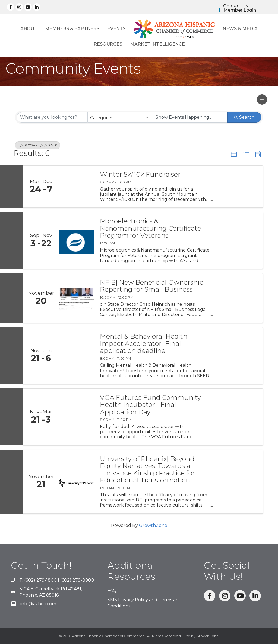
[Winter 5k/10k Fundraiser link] (77, 187)
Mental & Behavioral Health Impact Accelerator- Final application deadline (144, 344)
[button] (262, 99)
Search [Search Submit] (244, 117)
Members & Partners (72, 29)
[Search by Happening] (190, 117)
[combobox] (120, 117)
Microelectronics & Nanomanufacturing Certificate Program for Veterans (151, 228)
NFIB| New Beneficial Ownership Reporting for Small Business (152, 286)
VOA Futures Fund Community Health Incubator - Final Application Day (150, 405)
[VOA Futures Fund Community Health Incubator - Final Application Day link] (77, 417)
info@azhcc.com (38, 604)
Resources (108, 44)
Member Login (240, 10)
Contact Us (236, 6)
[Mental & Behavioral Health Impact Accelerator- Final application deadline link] (77, 356)
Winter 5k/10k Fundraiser (140, 175)
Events (116, 29)
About (29, 29)
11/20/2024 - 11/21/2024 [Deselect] (38, 145)
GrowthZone (153, 525)
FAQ (112, 590)
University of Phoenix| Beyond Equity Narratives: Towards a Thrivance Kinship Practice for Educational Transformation (147, 470)
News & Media (240, 29)
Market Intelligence (157, 44)
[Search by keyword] (52, 117)
